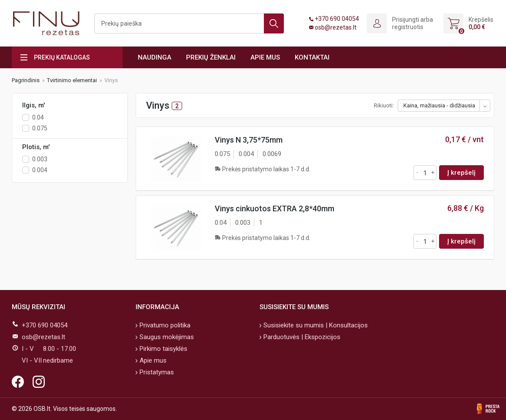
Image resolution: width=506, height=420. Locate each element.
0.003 (40, 159)
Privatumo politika (164, 325)
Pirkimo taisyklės (163, 349)
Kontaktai (312, 57)
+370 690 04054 (337, 19)
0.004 (40, 170)
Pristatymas (156, 372)
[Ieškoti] (189, 23)
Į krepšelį (461, 173)
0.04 (38, 117)
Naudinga (155, 57)
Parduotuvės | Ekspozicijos (301, 337)
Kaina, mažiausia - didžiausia (439, 105)
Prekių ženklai (211, 57)
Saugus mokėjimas (166, 337)
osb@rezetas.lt (336, 27)
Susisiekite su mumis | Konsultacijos (315, 325)
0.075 (40, 128)
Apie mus (265, 57)
